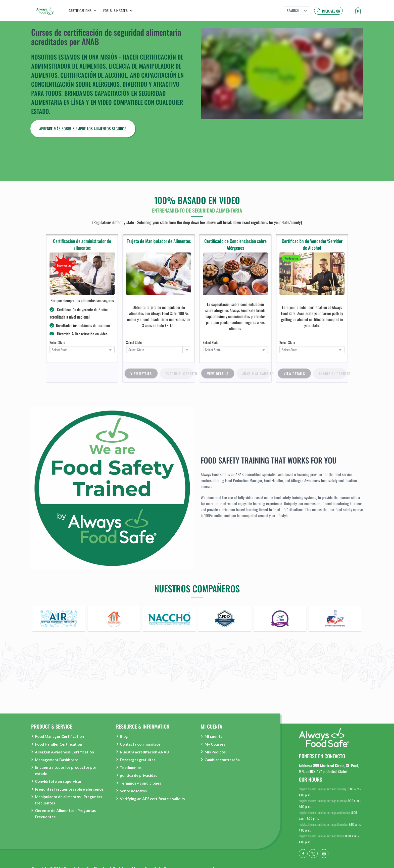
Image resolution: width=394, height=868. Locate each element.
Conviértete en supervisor (58, 781)
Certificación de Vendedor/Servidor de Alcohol (312, 244)
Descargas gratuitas (138, 760)
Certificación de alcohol (94, 75)
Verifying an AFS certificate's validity (153, 799)
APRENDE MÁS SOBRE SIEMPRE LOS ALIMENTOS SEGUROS (83, 129)
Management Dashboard (57, 760)
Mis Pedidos (215, 752)
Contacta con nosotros (140, 744)
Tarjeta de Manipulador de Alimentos (159, 241)
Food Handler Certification (59, 744)
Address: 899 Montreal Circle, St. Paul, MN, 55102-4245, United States (329, 768)
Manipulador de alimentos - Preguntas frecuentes (68, 800)
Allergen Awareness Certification (64, 752)
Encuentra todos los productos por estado (66, 770)
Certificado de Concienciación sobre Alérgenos (235, 244)
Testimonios (131, 768)
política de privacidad (139, 775)
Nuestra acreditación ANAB (144, 752)
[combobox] (82, 349)
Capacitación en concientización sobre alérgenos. (107, 79)
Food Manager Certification (59, 736)
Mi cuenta (213, 736)
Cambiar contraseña (222, 760)
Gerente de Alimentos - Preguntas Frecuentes (65, 814)
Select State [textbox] (60, 350)
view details (141, 373)
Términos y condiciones (140, 783)
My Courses (215, 744)
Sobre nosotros (133, 791)
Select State (57, 342)
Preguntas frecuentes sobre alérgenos (69, 789)
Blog (124, 736)
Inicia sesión (331, 11)
